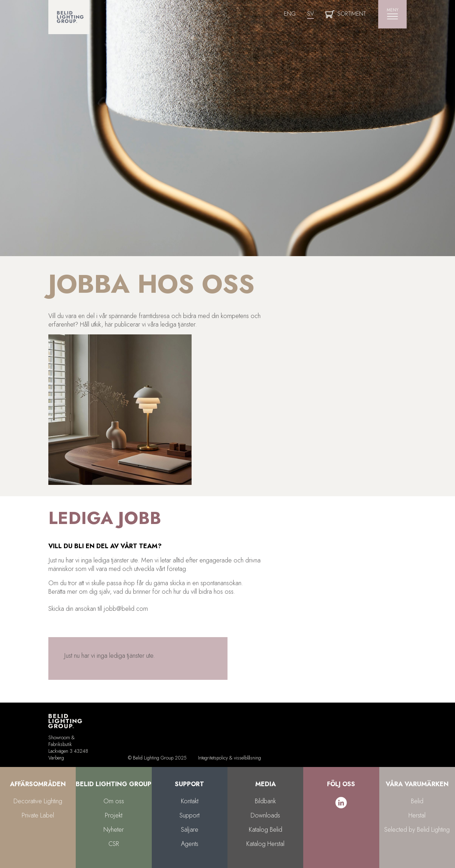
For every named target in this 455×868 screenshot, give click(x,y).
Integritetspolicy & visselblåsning (229, 758)
